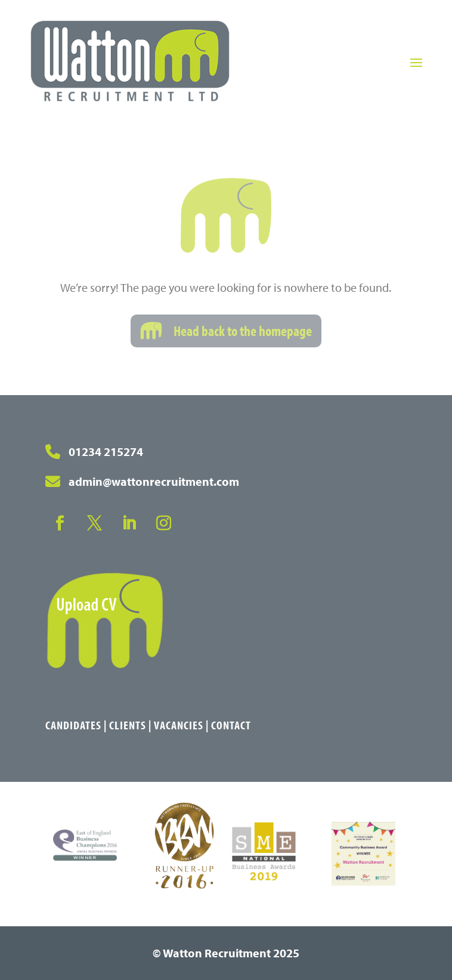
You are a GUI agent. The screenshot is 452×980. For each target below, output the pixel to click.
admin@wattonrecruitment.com (154, 481)
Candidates (73, 725)
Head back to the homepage (243, 331)
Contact (231, 725)
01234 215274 (106, 452)
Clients (128, 725)
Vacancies (179, 725)
